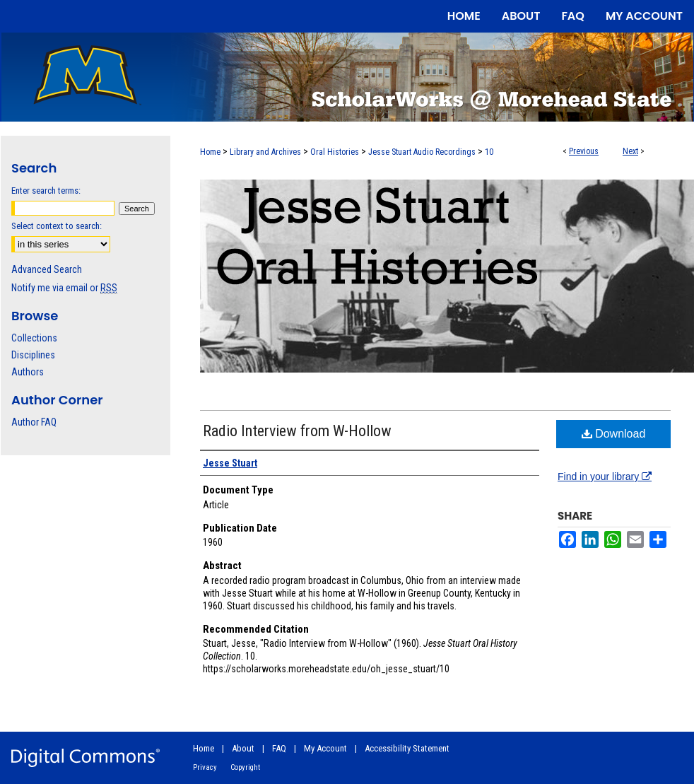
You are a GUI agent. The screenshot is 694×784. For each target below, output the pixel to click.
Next (630, 151)
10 (489, 152)
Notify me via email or (64, 288)
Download (614, 434)
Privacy (205, 767)
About (243, 748)
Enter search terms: (46, 191)
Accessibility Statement (407, 748)
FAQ (279, 748)
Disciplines (33, 355)
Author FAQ (34, 422)
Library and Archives (265, 152)
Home (210, 152)
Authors (28, 372)
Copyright (245, 767)
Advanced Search (47, 269)
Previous (584, 151)
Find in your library (605, 476)
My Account (325, 748)
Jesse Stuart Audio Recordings (422, 152)
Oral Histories (335, 152)
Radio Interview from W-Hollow (297, 431)
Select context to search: (57, 226)
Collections (34, 338)
